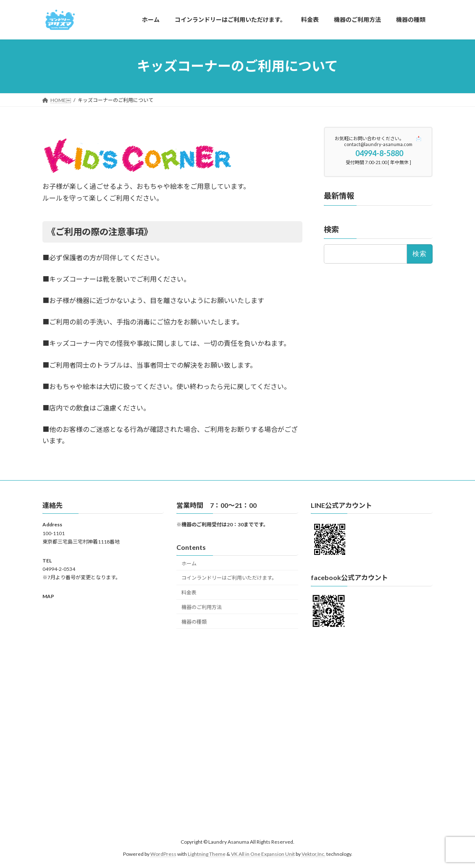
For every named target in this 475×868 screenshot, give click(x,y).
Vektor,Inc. (314, 854)
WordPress (163, 854)
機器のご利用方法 (202, 607)
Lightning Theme (207, 854)
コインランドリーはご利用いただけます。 (229, 578)
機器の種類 (194, 621)
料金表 (189, 592)
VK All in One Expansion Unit (263, 854)
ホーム (189, 563)
